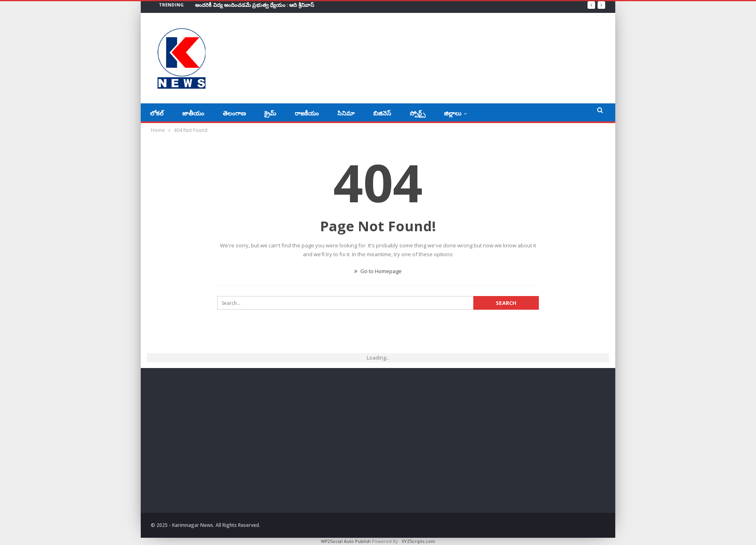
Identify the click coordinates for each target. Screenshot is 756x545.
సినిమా (346, 113)
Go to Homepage (378, 271)
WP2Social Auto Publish (346, 541)
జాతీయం (193, 113)
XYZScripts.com (418, 541)
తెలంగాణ (234, 113)
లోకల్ (157, 113)
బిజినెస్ (382, 113)
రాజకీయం (307, 113)
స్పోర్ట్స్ (418, 113)
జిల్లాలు (453, 113)
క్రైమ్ (270, 113)
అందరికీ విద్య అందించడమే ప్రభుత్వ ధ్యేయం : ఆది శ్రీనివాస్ (255, 5)
